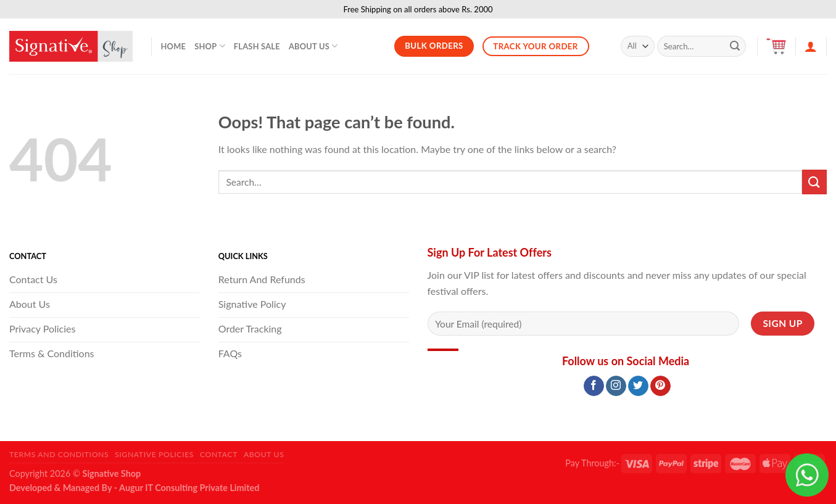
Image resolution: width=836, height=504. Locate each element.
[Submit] (735, 46)
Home (174, 46)
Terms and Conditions (59, 454)
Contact (219, 454)
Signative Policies (154, 454)
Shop (210, 46)
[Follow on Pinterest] (660, 386)
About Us (313, 46)
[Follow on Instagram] (616, 386)
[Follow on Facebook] (594, 386)
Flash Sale (257, 46)
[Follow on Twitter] (638, 386)
